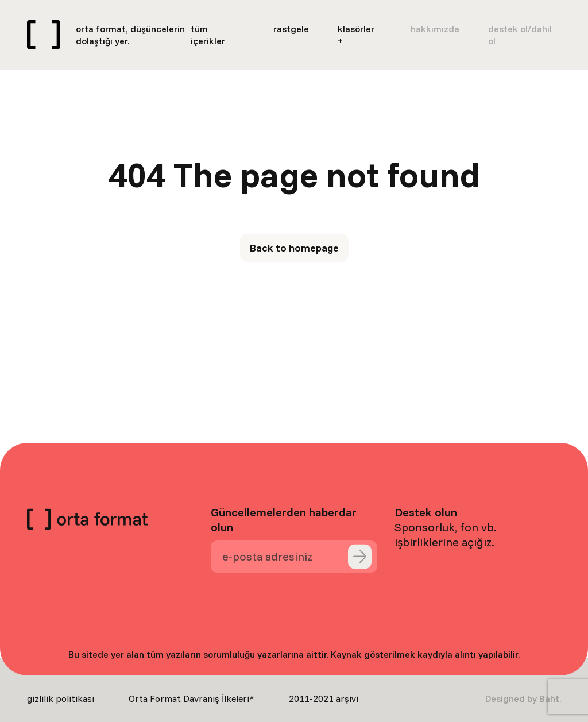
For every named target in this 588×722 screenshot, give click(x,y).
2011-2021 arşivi (324, 698)
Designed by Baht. (523, 698)
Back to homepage (294, 248)
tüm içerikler (208, 35)
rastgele (291, 29)
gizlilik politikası (61, 698)
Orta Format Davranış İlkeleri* (192, 698)
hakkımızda (435, 29)
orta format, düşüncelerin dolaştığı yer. (130, 35)
